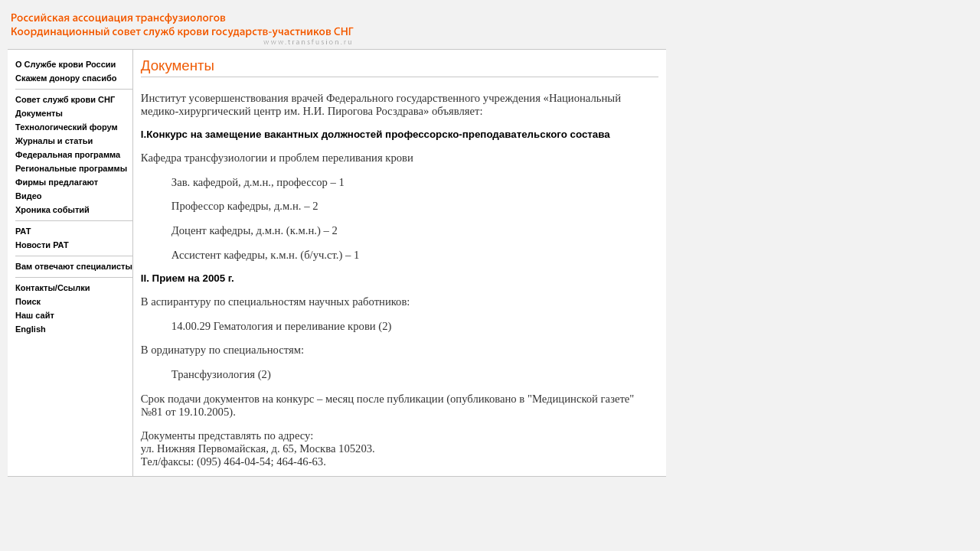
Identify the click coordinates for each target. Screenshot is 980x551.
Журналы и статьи (54, 141)
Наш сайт (35, 315)
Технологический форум (67, 127)
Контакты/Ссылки (53, 288)
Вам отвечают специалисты (74, 266)
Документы (39, 113)
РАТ (23, 231)
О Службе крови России (65, 64)
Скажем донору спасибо (66, 78)
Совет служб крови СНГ (65, 99)
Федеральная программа (68, 155)
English (31, 329)
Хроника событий (52, 210)
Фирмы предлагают (57, 182)
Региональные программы (71, 168)
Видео (29, 196)
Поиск (28, 302)
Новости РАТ (42, 245)
